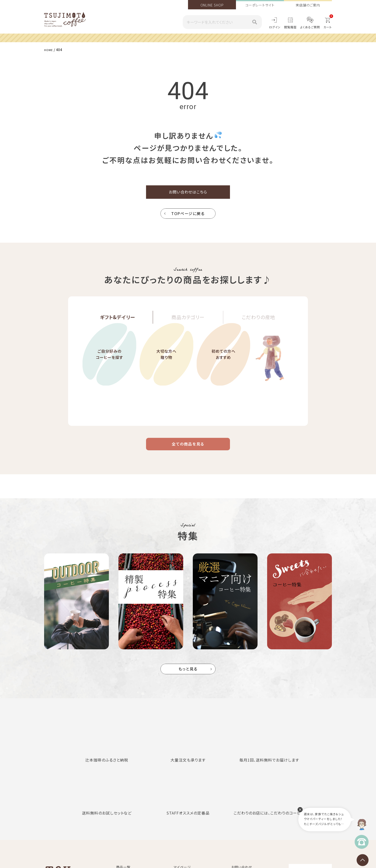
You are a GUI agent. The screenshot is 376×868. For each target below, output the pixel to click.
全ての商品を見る (188, 449)
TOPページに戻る (188, 217)
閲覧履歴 (290, 27)
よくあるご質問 (310, 27)
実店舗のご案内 (308, 5)
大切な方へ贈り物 (167, 371)
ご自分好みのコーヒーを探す (109, 371)
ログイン (275, 27)
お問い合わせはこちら (188, 194)
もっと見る (188, 676)
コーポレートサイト (260, 5)
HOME (49, 50)
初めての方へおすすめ (223, 371)
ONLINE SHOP (212, 5)
